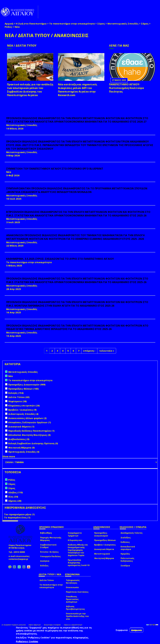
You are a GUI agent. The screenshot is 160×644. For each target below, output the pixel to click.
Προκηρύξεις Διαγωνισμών (101, 534)
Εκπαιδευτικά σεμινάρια (128, 548)
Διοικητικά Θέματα (104, 549)
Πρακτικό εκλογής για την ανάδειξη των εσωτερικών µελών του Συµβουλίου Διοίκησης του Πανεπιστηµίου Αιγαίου (30, 90)
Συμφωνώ (122, 630)
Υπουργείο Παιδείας (50, 556)
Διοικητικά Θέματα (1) (21, 427)
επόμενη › (89, 351)
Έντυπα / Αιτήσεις (49, 552)
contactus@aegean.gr (19, 559)
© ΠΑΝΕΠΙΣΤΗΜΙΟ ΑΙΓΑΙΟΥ (14, 625)
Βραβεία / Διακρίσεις (105, 545)
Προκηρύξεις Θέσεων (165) (24, 389)
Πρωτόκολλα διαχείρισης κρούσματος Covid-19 (79, 563)
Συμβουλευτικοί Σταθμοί (48, 546)
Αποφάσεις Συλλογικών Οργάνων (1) (30, 422)
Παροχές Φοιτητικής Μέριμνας (51, 539)
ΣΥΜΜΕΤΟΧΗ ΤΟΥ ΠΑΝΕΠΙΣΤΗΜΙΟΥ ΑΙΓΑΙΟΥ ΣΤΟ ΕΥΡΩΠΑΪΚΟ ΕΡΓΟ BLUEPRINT (55, 169)
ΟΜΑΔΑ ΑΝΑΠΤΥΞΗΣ (73, 625)
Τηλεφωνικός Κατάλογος (73, 582)
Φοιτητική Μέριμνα (104, 558)
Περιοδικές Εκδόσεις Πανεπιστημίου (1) (31, 431)
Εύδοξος (44, 566)
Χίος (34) (13, 497)
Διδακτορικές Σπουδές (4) (23, 414)
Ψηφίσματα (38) (17, 401)
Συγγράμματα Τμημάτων (75, 534)
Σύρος (101, 24)
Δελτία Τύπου (47, 580)
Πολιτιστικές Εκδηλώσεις (127, 560)
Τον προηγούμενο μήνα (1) (19, 514)
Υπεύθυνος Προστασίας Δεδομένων (72, 599)
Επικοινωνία (72, 587)
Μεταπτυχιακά (102, 554)
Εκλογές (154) (16, 393)
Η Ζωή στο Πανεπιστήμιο (31, 24)
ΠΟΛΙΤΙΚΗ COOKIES (52, 625)
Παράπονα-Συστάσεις (77, 592)
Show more (9, 456)
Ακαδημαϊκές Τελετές (132, 533)
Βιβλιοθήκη (46, 533)
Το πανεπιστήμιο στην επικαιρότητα (72, 24)
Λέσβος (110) (16, 492)
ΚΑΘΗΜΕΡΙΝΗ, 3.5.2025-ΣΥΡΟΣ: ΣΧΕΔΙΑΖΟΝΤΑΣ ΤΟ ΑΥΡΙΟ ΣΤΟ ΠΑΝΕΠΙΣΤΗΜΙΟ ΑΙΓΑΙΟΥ (60, 259)
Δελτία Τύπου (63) (19, 397)
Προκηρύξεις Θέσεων (105, 540)
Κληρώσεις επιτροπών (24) (24, 406)
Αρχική (9, 24)
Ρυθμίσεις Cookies (27, 641)
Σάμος (145, 24)
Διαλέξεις (126, 538)
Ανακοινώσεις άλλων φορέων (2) (27, 418)
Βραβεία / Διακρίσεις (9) (22, 410)
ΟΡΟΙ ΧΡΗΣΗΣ (35, 625)
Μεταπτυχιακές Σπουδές (123, 24)
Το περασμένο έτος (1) (17, 517)
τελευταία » (107, 351)
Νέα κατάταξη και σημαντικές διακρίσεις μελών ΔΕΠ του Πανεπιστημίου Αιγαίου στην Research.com (78, 90)
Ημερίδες (125, 554)
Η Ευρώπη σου (75, 540)
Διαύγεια (45, 561)
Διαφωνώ (136, 630)
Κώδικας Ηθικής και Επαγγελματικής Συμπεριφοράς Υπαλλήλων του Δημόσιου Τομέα (78, 550)
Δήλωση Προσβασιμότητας (75, 608)
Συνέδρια (125, 566)
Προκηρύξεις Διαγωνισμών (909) (27, 385)
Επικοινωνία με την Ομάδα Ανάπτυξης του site (77, 616)
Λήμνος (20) (15, 501)
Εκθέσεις (125, 542)
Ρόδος (8, 27)
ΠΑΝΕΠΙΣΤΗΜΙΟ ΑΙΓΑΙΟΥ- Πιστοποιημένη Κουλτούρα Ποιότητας (126, 88)
